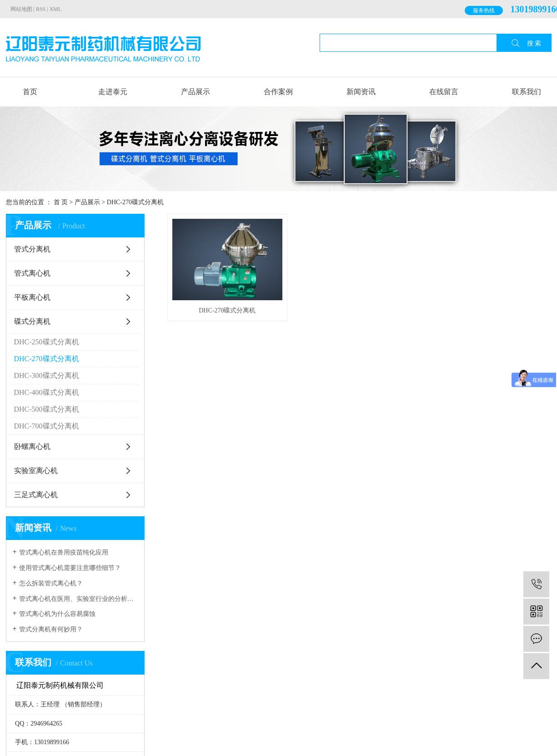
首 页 (61, 202)
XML (56, 9)
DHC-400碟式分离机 (47, 392)
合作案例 (278, 92)
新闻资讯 (361, 92)
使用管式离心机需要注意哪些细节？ (70, 568)
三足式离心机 (36, 495)
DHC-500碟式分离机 (47, 409)
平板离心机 (32, 297)
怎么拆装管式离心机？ (51, 583)
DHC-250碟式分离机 (47, 342)
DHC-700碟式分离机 (47, 426)
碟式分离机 (32, 321)
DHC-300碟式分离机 (47, 375)
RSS (41, 9)
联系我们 (527, 92)
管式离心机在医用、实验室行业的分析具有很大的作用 (78, 599)
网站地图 (21, 9)
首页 (30, 92)
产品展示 (196, 92)
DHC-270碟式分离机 (135, 202)
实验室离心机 (36, 471)
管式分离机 (32, 249)
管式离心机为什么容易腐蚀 (57, 614)
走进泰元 (113, 92)
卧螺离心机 (32, 446)
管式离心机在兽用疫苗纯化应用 (64, 552)
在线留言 (444, 92)
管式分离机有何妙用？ (51, 629)
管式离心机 (32, 273)
